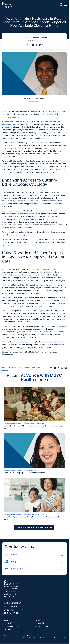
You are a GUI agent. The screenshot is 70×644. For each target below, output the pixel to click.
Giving (37, 620)
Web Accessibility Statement (55, 638)
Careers (8, 623)
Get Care (7, 630)
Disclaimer (24, 638)
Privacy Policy (34, 638)
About (6, 620)
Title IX (42, 638)
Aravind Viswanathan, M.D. (19, 121)
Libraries (39, 623)
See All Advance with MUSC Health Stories (34, 527)
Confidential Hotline (11, 627)
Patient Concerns (42, 627)
